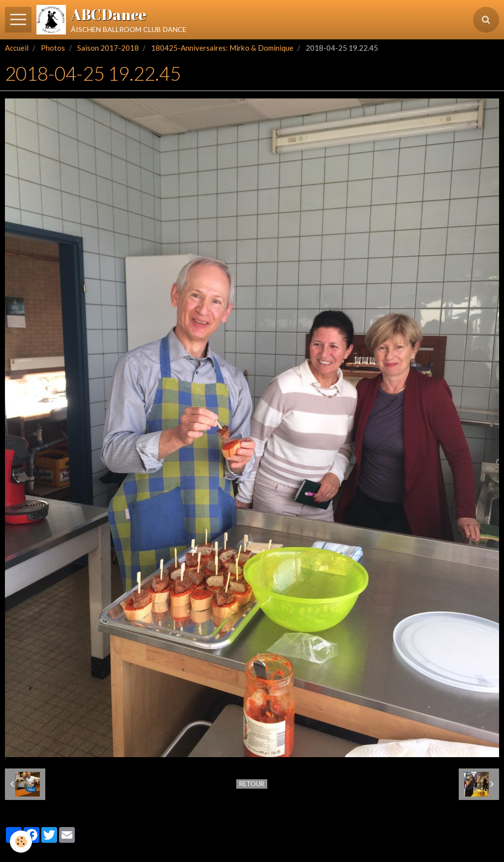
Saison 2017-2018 (108, 48)
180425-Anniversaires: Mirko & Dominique (222, 48)
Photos (53, 48)
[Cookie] (21, 842)
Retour (252, 784)
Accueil (17, 48)
